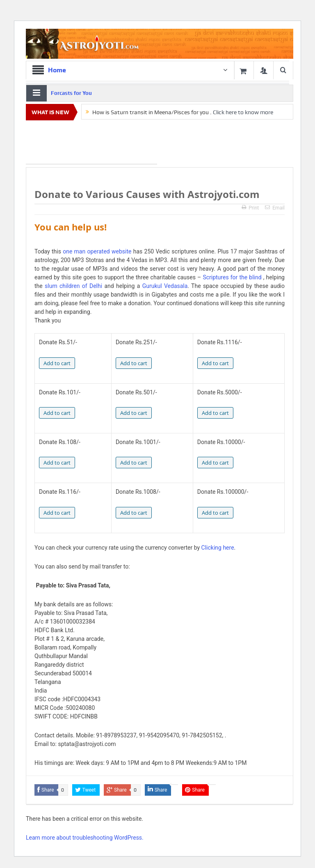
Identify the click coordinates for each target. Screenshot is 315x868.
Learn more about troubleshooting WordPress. (85, 838)
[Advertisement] (91, 144)
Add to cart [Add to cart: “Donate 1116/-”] (215, 363)
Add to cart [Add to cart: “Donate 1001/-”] (134, 463)
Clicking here (218, 548)
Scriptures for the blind (232, 277)
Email (275, 208)
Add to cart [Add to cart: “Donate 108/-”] (57, 463)
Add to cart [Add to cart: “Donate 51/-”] (57, 363)
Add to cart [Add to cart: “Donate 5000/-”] (215, 413)
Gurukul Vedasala (165, 286)
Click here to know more (243, 112)
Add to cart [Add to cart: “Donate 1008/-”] (134, 513)
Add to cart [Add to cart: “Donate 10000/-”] (215, 463)
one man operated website (97, 251)
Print (250, 208)
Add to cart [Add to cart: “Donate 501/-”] (134, 413)
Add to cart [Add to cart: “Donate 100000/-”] (215, 513)
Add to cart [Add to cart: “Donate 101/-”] (57, 413)
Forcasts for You (71, 93)
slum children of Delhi (73, 286)
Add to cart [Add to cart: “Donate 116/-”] (57, 513)
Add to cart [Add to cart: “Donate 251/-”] (134, 363)
